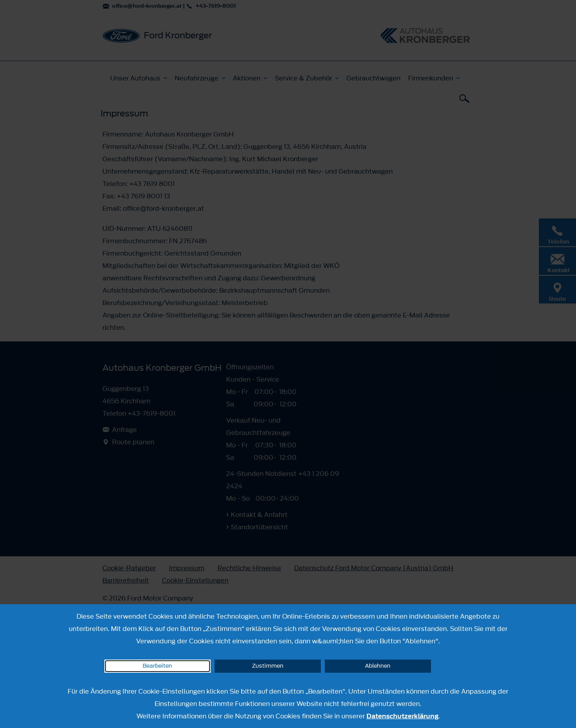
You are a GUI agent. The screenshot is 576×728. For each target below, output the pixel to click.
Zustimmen (268, 666)
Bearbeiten (157, 666)
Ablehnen (378, 666)
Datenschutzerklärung (402, 716)
